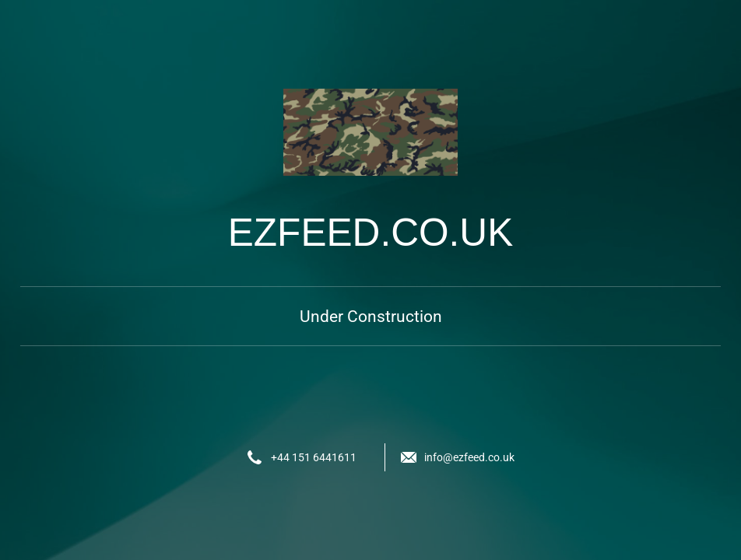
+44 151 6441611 (314, 457)
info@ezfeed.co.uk (469, 457)
